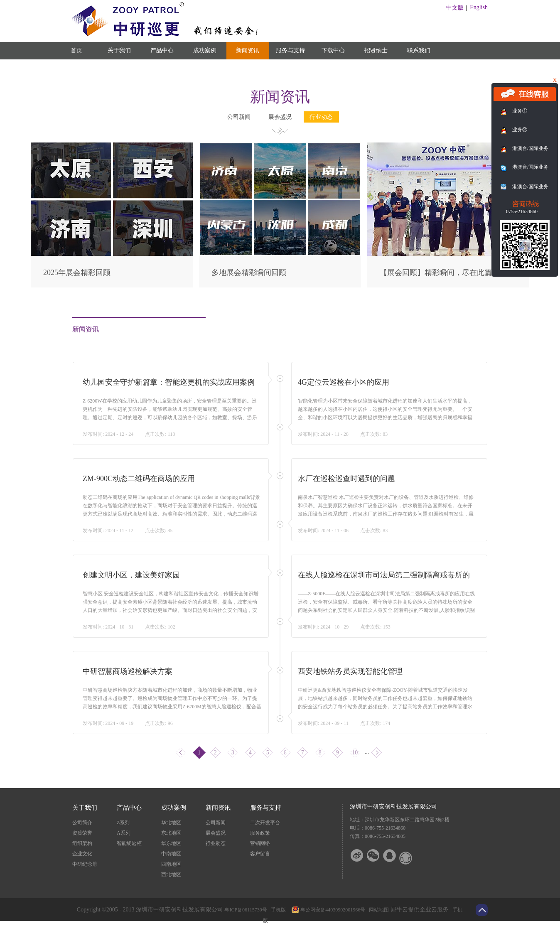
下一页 (377, 753)
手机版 (277, 910)
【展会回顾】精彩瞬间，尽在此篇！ (440, 273)
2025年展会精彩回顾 (77, 273)
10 (355, 753)
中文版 (455, 8)
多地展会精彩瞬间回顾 (249, 273)
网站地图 (378, 910)
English (479, 7)
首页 (76, 50)
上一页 (181, 753)
